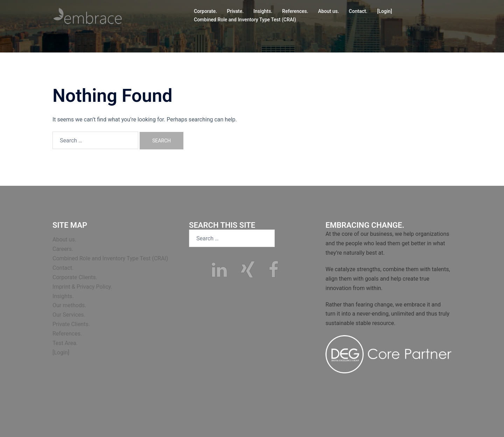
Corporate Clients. (75, 277)
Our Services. (69, 315)
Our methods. (69, 305)
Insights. (263, 11)
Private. (235, 11)
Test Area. (65, 343)
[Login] (385, 11)
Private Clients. (71, 324)
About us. (329, 11)
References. (295, 11)
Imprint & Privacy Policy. (82, 287)
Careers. (63, 249)
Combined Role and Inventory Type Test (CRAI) (245, 20)
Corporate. (205, 11)
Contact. (358, 11)
